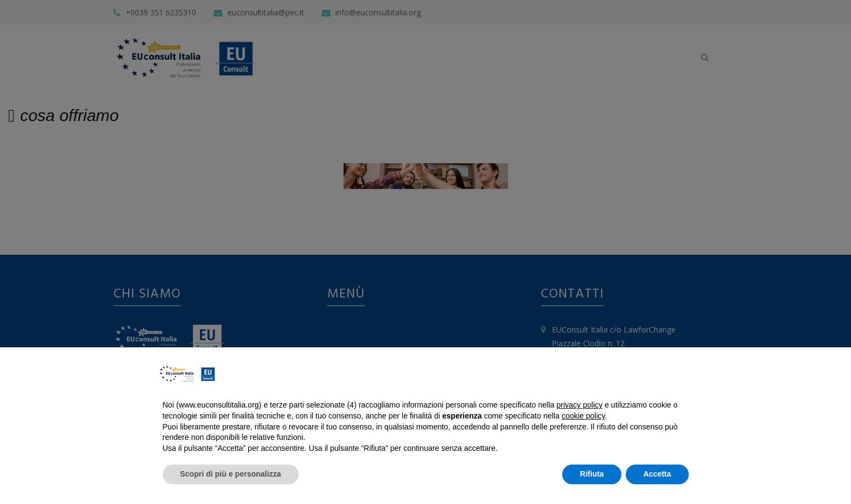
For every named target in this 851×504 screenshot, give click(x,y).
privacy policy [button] (580, 405)
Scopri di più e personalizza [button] (231, 474)
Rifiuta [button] (592, 474)
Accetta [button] (657, 474)
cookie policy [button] (583, 416)
